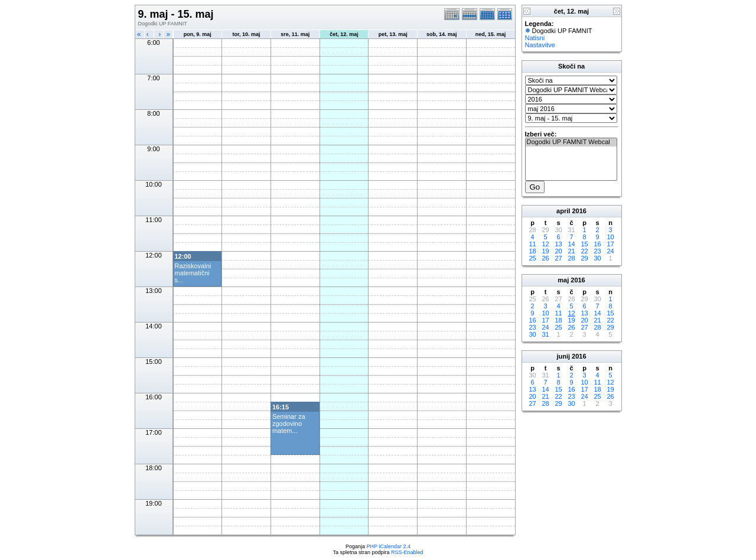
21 (571, 251)
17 (610, 244)
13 (558, 244)
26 (545, 258)
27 (558, 258)
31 (545, 334)
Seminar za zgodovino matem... (289, 424)
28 (571, 258)
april (563, 211)
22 (584, 251)
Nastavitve (540, 45)
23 (597, 251)
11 (532, 244)
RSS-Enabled (407, 552)
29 (584, 258)
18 (532, 251)
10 (610, 237)
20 (558, 251)
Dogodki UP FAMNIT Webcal (571, 142)
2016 (579, 211)
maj (563, 280)
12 (545, 244)
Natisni (535, 38)
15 (584, 244)
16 (597, 244)
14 (571, 244)
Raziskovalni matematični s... (193, 273)
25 (532, 258)
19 (545, 251)
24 (610, 251)
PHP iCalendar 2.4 (389, 546)
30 (597, 258)
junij (563, 356)
